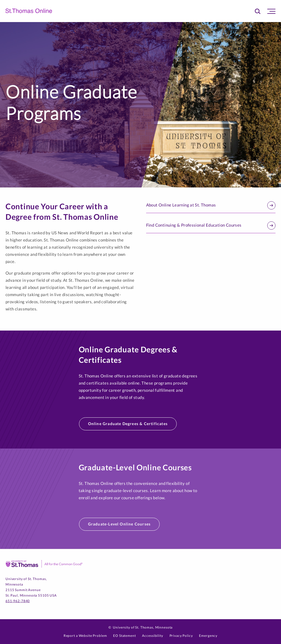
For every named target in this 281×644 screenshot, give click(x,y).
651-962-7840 (18, 601)
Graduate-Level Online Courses (119, 524)
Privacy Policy (181, 636)
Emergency (208, 636)
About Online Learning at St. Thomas (211, 205)
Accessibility (152, 636)
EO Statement (124, 636)
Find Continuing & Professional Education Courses (211, 226)
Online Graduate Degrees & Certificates (128, 424)
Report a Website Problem (85, 636)
